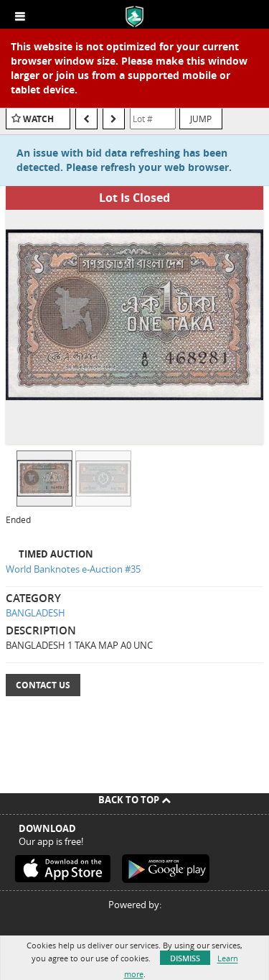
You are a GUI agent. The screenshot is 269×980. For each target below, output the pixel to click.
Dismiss (185, 958)
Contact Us (43, 685)
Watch (38, 119)
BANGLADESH (36, 613)
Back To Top (134, 800)
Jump (201, 119)
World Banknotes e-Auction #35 (73, 569)
